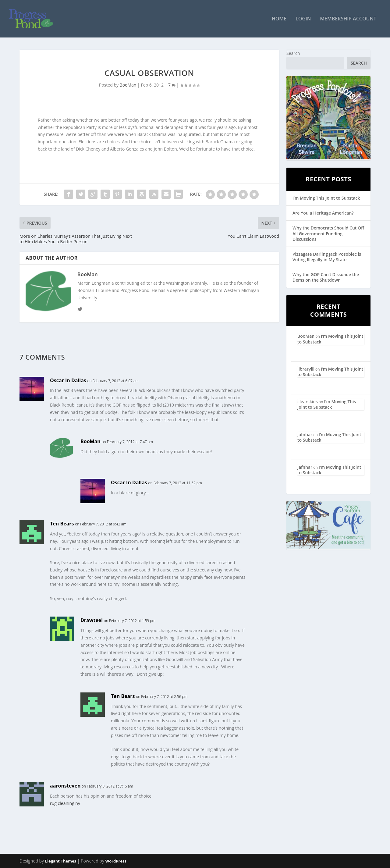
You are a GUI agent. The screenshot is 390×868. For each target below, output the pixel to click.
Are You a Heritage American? (323, 213)
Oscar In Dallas (68, 380)
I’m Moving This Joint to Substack (326, 198)
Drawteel (92, 621)
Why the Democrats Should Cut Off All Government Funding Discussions (328, 234)
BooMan (128, 85)
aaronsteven (65, 786)
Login (303, 19)
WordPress (116, 861)
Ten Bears (62, 524)
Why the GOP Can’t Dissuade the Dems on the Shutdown (326, 277)
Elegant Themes (61, 861)
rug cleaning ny (65, 804)
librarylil (306, 369)
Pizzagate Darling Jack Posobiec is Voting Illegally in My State (327, 257)
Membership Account (348, 19)
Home (279, 19)
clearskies (308, 402)
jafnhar (305, 434)
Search (293, 53)
